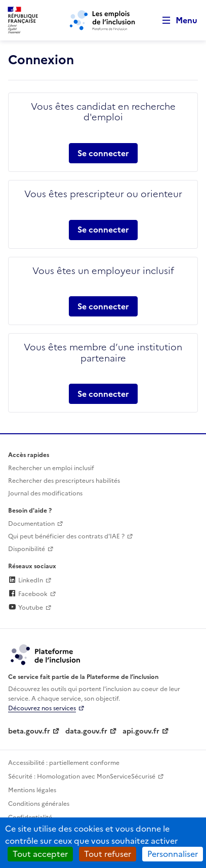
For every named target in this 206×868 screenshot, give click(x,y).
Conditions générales (39, 804)
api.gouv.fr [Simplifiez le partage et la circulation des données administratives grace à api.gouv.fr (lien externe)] (141, 731)
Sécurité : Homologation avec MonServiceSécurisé (82, 776)
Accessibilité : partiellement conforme (64, 763)
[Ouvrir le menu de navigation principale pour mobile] (175, 20)
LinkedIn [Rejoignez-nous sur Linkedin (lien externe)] (26, 580)
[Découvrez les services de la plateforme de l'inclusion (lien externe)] (46, 654)
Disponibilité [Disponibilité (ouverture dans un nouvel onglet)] (27, 549)
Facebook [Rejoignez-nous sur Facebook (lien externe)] (28, 594)
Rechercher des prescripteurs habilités (64, 481)
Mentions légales (32, 790)
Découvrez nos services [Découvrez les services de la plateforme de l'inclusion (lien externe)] (42, 708)
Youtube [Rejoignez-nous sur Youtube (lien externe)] (26, 608)
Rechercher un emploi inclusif (51, 468)
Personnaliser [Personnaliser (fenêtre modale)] (173, 854)
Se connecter (103, 153)
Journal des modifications (45, 493)
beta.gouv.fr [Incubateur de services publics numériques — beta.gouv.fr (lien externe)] (29, 731)
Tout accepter (40, 854)
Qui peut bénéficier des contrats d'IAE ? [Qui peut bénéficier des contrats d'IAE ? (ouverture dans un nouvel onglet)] (66, 536)
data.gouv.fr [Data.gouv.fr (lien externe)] (86, 731)
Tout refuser (108, 854)
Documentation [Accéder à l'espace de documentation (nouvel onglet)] (31, 524)
